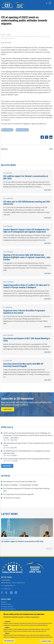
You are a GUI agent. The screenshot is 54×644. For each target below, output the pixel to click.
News (9, 35)
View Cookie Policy (35, 617)
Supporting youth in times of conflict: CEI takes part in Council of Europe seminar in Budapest (26, 286)
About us (4, 602)
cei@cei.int (6, 589)
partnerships (23, 130)
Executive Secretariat (8, 609)
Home (3, 35)
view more (49, 549)
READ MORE (47, 190)
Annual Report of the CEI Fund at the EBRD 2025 (20, 482)
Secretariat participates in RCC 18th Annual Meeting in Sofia (27, 340)
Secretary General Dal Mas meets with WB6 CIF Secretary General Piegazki (23, 365)
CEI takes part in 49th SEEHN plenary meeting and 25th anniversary (27, 203)
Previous (4, 149)
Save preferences (9, 641)
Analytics (7, 627)
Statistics (7, 633)
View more (7, 466)
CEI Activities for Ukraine (12, 498)
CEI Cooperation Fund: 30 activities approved (18, 494)
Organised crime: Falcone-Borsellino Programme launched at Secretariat (24, 312)
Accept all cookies (46, 641)
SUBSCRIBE (8, 409)
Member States (6, 604)
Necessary (8, 621)
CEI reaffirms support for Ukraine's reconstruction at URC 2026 (26, 177)
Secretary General (7, 607)
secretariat (8, 130)
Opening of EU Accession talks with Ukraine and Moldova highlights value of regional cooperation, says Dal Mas (27, 257)
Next (51, 149)
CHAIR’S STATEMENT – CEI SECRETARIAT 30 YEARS (21, 485)
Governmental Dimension (8, 539)
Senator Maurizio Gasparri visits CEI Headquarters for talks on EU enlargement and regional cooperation (26, 231)
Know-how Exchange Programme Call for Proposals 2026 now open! (26, 459)
